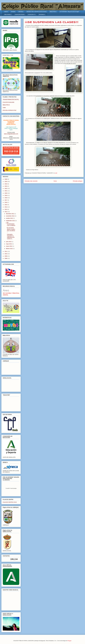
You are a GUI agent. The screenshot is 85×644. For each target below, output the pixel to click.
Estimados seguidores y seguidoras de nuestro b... (10, 237)
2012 (6, 212)
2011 (6, 251)
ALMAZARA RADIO (20, 14)
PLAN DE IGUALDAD (8, 102)
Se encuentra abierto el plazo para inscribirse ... (10, 230)
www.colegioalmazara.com (11, 134)
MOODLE (21, 12)
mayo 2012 (9, 244)
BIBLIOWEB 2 (8, 14)
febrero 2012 (9, 249)
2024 (6, 184)
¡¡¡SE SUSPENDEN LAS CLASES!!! (10, 224)
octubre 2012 (10, 218)
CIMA (4, 108)
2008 (6, 258)
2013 (6, 209)
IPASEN (13, 12)
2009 (6, 256)
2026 (6, 179)
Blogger (70, 641)
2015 (6, 205)
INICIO (6, 12)
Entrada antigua (78, 181)
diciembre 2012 (10, 214)
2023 (6, 186)
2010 (6, 254)
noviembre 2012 (10, 216)
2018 (6, 198)
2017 (6, 200)
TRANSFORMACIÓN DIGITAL (11, 100)
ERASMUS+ (42, 14)
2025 (6, 182)
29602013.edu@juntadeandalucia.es (11, 139)
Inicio (55, 181)
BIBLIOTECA (53, 12)
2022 (6, 188)
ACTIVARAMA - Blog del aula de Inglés (69, 12)
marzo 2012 (9, 246)
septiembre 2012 (11, 221)
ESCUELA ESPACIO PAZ (10, 110)
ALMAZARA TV (32, 14)
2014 (6, 207)
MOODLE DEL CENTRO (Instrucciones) (37, 12)
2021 (6, 191)
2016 (6, 202)
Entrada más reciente (31, 181)
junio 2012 (9, 242)
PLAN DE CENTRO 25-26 (10, 502)
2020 (6, 193)
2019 (6, 195)
